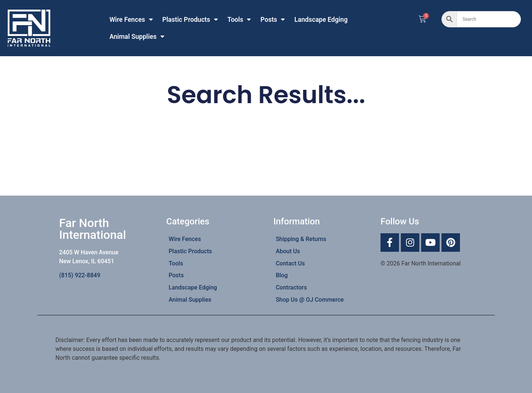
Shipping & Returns (301, 239)
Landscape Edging (321, 20)
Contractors (291, 287)
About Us (288, 251)
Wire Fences (131, 20)
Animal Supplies (137, 37)
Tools (239, 20)
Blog (282, 275)
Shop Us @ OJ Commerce (310, 300)
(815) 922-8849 (80, 275)
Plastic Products (190, 20)
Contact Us (290, 263)
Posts (273, 20)
